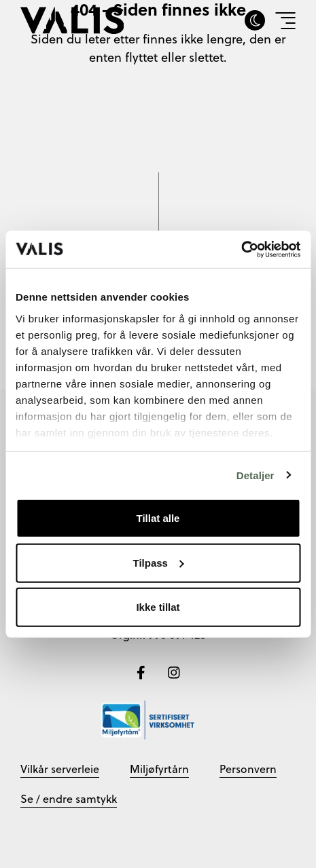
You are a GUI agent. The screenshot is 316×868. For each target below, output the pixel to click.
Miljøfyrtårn (159, 769)
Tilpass (159, 562)
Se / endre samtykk (69, 799)
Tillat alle (158, 518)
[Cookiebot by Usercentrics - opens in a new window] (241, 249)
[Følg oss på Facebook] (142, 671)
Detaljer (256, 475)
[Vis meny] (285, 20)
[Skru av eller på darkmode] (255, 20)
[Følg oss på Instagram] (174, 671)
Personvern (248, 769)
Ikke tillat (158, 607)
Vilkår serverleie (60, 769)
